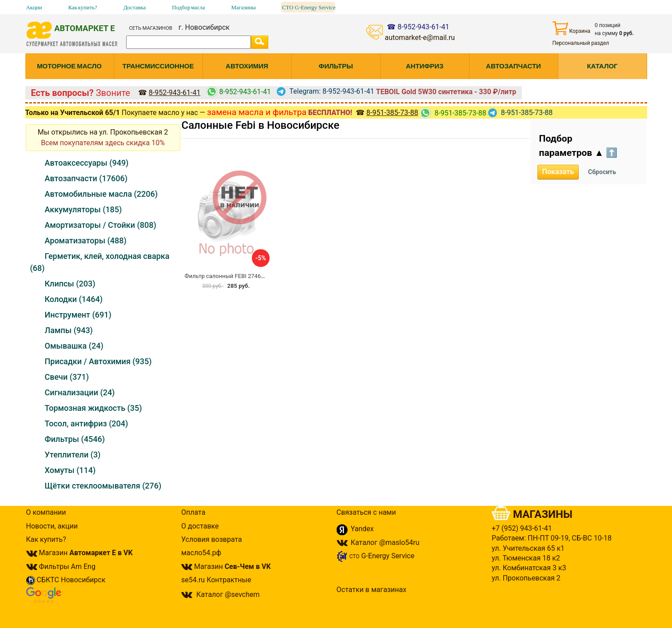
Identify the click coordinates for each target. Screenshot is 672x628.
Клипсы (70, 284)
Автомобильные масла (101, 194)
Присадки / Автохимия (98, 361)
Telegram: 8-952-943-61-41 (326, 91)
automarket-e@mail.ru (420, 38)
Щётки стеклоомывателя (103, 486)
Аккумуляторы (84, 209)
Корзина (572, 28)
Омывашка (74, 346)
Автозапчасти (86, 178)
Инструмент (78, 315)
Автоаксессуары (87, 163)
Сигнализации (80, 392)
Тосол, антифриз (87, 423)
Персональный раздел (581, 43)
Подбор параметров (579, 146)
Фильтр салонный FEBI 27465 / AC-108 (237, 276)
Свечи (67, 377)
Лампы (69, 330)
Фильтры (75, 439)
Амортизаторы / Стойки (101, 225)
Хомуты (70, 470)
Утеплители (73, 455)
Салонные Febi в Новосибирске (261, 125)
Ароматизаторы (86, 240)
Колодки (74, 299)
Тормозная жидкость (93, 408)
